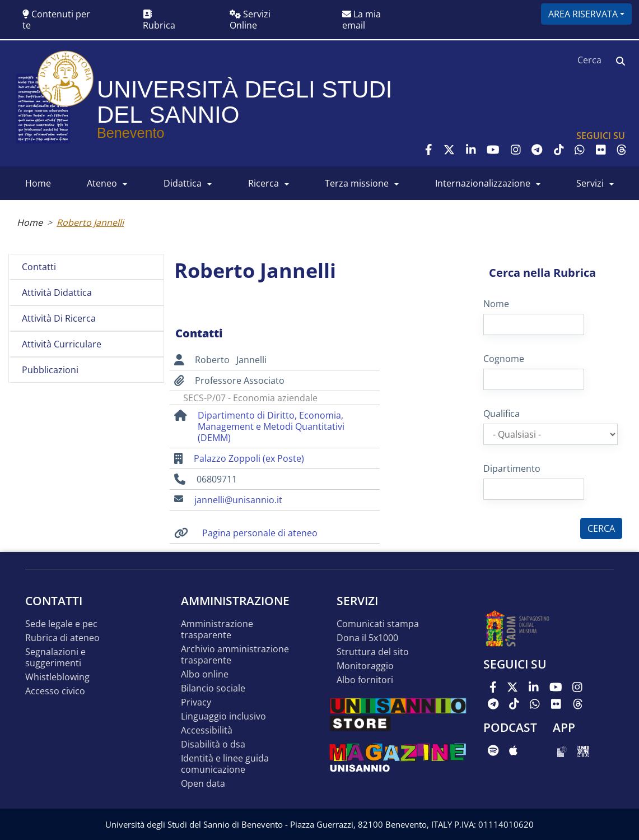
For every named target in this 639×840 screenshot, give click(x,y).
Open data (203, 784)
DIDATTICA (183, 183)
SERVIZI (590, 183)
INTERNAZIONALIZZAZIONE (483, 183)
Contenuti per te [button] (56, 20)
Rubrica (159, 20)
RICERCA (263, 183)
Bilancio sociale (213, 688)
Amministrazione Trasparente (217, 630)
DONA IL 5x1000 (367, 638)
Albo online (205, 674)
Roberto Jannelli (90, 222)
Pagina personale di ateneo (260, 533)
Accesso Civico (55, 691)
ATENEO (102, 183)
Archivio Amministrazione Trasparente (235, 655)
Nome (496, 304)
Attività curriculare (62, 344)
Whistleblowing (57, 677)
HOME (38, 183)
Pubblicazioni (50, 370)
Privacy (196, 702)
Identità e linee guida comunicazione (225, 764)
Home (30, 222)
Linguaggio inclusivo (223, 716)
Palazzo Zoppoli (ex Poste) (249, 458)
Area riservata (583, 14)
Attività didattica (57, 293)
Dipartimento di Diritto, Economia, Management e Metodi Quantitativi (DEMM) (271, 426)
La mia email (362, 20)
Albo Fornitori (365, 680)
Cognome (504, 359)
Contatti (39, 267)
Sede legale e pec (61, 624)
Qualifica (502, 414)
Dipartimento (512, 468)
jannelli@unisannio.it (238, 500)
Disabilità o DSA (213, 744)
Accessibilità (207, 730)
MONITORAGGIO (365, 666)
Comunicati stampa (378, 624)
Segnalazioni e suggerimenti (55, 658)
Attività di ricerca (59, 318)
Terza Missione (357, 183)
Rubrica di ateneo (62, 638)
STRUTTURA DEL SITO (373, 652)
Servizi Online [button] (250, 20)
